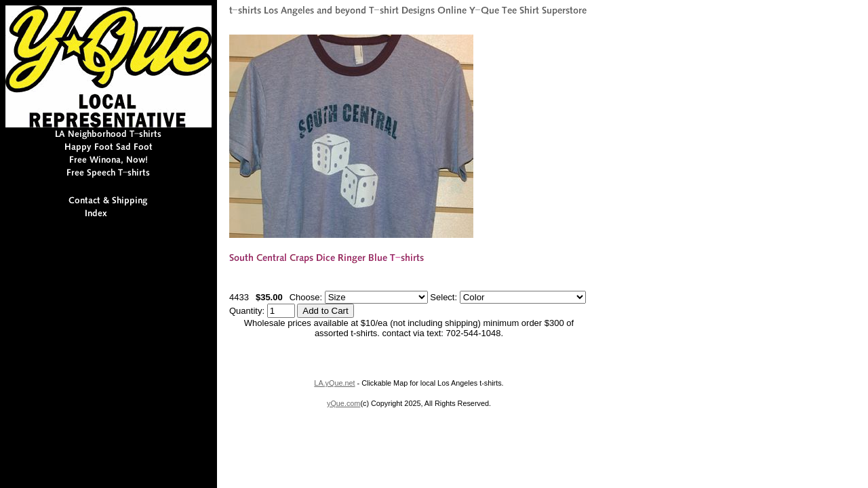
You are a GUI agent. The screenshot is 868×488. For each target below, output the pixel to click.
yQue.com (343, 403)
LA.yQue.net (334, 383)
